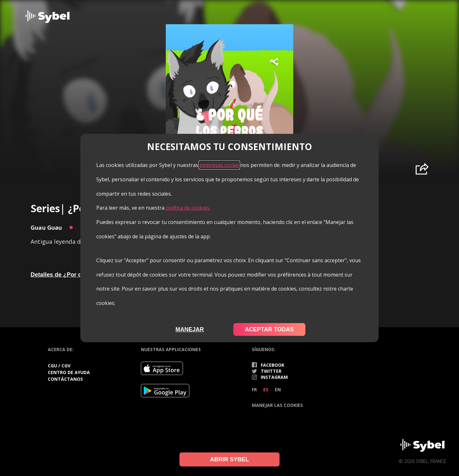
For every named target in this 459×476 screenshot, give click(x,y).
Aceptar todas (269, 329)
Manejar (189, 329)
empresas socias (219, 165)
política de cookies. (188, 208)
